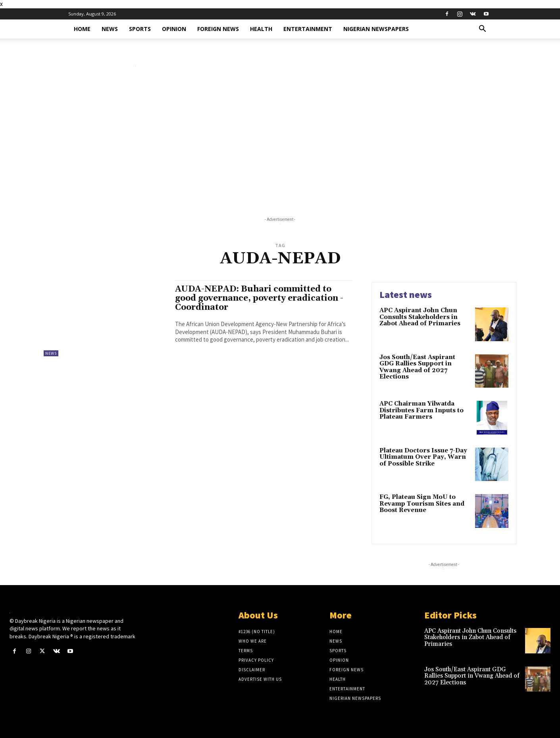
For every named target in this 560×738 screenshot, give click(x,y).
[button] (483, 30)
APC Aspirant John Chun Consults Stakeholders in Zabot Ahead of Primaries (420, 317)
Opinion (174, 29)
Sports (140, 29)
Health (261, 29)
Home (82, 29)
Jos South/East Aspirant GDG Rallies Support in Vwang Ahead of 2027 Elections (417, 367)
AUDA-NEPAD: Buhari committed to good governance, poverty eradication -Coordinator (259, 298)
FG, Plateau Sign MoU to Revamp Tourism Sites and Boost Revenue (422, 504)
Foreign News (218, 29)
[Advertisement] (280, 143)
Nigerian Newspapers (376, 29)
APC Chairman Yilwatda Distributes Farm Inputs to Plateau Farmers (421, 410)
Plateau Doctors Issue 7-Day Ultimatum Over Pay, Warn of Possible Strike (423, 457)
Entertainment (308, 29)
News (110, 29)
